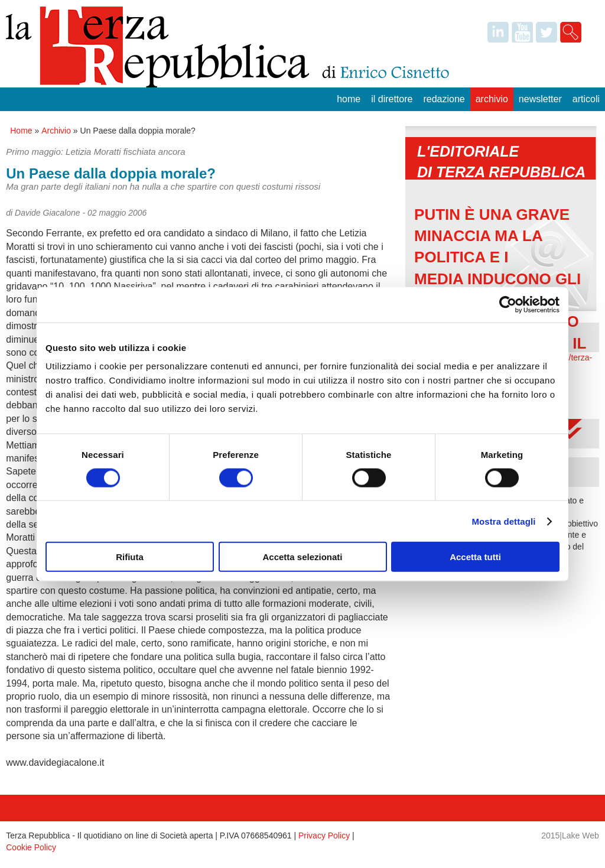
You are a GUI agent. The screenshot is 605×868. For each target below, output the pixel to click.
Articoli (586, 99)
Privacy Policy (324, 836)
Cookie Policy (31, 847)
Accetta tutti (475, 557)
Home (349, 99)
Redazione (444, 99)
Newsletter (540, 99)
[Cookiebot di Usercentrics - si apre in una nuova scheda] (508, 304)
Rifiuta (130, 557)
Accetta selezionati (302, 557)
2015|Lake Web (570, 836)
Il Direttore (392, 99)
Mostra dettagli (503, 521)
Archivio (492, 99)
